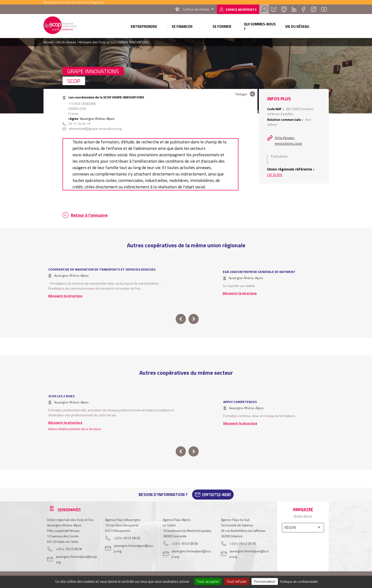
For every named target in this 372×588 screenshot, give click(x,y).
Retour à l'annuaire (89, 215)
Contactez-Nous (216, 495)
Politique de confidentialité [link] (299, 581)
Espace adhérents (241, 9)
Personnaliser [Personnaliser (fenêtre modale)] (265, 581)
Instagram (314, 9)
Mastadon (284, 9)
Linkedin (294, 9)
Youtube (324, 9)
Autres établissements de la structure (75, 429)
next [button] (194, 319)
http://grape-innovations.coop (288, 141)
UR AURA (275, 175)
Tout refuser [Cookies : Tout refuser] (237, 581)
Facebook (304, 9)
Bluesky (274, 9)
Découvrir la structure (65, 296)
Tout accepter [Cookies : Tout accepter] (208, 581)
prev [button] (181, 319)
